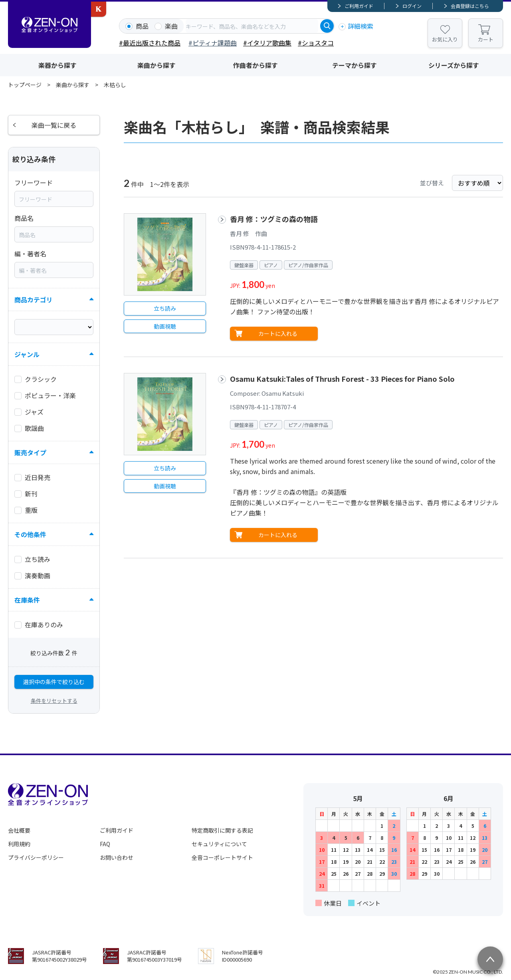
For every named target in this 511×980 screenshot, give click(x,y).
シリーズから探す (454, 65)
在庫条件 (27, 600)
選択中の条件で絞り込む (54, 682)
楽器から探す (57, 65)
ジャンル (27, 354)
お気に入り (445, 39)
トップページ (25, 85)
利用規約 (19, 844)
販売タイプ (30, 452)
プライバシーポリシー (36, 857)
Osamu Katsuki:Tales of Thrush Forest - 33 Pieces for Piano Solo (342, 379)
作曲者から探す (255, 65)
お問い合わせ (117, 857)
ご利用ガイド (359, 6)
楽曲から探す (156, 65)
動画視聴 (165, 326)
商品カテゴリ (34, 300)
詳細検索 (360, 26)
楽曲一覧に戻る (54, 125)
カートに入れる (278, 333)
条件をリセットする (54, 701)
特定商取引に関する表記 (222, 830)
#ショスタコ (316, 43)
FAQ (105, 844)
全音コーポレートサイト (222, 857)
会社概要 (19, 830)
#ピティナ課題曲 (213, 43)
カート (486, 39)
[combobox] (252, 26)
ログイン (412, 6)
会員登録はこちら (470, 6)
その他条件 (30, 534)
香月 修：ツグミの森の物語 (274, 219)
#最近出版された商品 (150, 43)
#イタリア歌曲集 (267, 43)
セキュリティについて (219, 844)
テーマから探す (355, 65)
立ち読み (165, 308)
